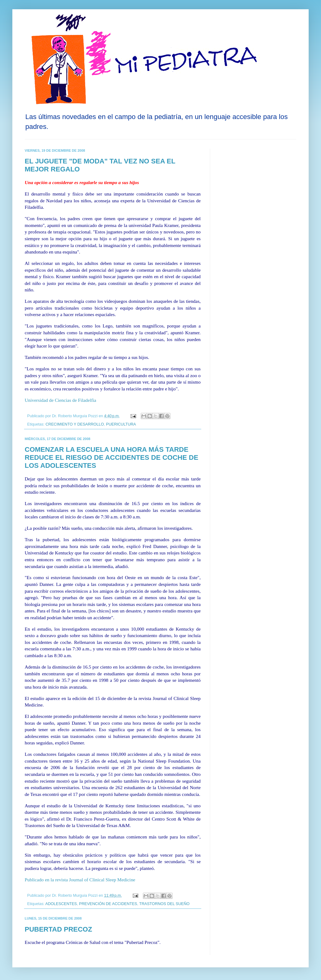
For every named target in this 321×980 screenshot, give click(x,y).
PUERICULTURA (121, 424)
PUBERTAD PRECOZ (58, 929)
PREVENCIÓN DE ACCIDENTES (108, 904)
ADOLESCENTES (61, 904)
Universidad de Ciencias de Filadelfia (60, 400)
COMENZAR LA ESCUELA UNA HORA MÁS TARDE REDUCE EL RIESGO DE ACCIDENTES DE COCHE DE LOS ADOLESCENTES (111, 457)
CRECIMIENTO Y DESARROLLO (75, 424)
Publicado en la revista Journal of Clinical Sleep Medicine (80, 880)
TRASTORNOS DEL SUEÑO (164, 904)
